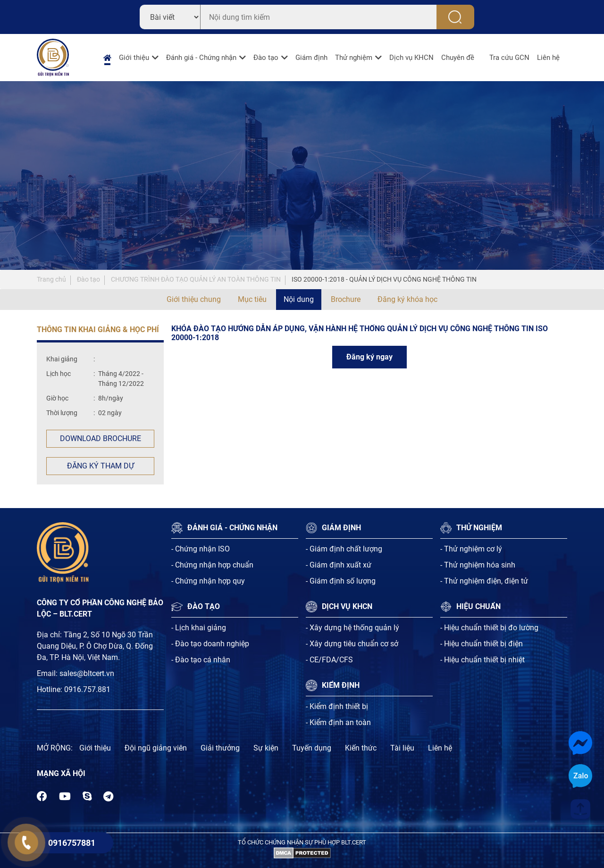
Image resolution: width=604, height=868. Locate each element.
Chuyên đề (458, 58)
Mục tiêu (252, 299)
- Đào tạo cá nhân (201, 660)
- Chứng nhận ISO (201, 549)
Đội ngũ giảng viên (156, 748)
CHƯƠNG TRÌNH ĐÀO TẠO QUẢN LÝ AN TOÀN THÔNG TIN (196, 279)
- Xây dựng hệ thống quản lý (352, 628)
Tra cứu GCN (509, 58)
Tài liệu (402, 748)
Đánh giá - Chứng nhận (201, 58)
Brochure (346, 299)
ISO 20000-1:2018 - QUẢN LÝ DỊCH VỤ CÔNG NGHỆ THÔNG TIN (384, 279)
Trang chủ (51, 279)
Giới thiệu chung (194, 299)
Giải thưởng (220, 748)
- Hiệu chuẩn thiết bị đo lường (489, 628)
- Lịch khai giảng (199, 628)
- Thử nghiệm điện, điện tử (484, 581)
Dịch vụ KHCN (411, 58)
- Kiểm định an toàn (338, 722)
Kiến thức (361, 748)
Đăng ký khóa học (407, 299)
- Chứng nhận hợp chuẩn (212, 565)
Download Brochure (101, 438)
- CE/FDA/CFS (329, 660)
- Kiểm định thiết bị (337, 706)
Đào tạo (266, 58)
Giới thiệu (134, 58)
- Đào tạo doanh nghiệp (210, 644)
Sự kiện (266, 748)
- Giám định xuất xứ (339, 565)
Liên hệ (548, 58)
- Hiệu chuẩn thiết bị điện (482, 644)
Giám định (311, 58)
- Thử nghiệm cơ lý (471, 549)
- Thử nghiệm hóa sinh (478, 565)
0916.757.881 (87, 689)
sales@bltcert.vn (87, 673)
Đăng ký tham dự (101, 466)
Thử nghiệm (354, 58)
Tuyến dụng (312, 748)
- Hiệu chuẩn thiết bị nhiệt (482, 660)
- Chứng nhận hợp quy (208, 581)
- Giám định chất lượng (344, 549)
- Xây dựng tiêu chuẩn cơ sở (352, 644)
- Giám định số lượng (341, 581)
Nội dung (299, 299)
